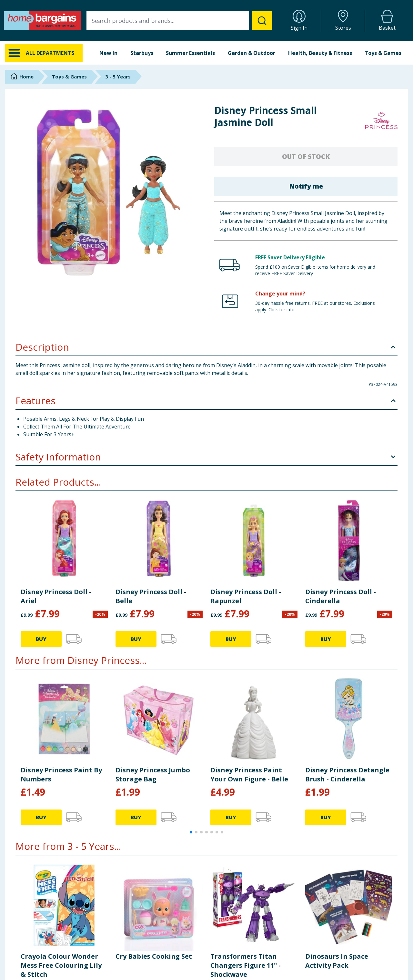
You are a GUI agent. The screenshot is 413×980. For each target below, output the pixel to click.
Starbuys (142, 53)
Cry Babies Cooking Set (154, 956)
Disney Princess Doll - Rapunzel (246, 596)
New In (108, 53)
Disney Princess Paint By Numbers (61, 774)
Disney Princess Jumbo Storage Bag (153, 774)
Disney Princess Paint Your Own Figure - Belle (249, 774)
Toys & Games (383, 53)
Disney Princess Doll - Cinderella (341, 596)
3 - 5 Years (118, 77)
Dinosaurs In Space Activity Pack (337, 961)
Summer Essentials (190, 53)
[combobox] (179, 21)
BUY (41, 639)
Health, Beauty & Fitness (320, 53)
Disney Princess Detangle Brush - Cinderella (347, 774)
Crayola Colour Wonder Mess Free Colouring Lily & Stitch (61, 965)
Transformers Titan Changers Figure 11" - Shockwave (246, 965)
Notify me (306, 186)
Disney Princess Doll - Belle (151, 596)
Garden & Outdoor (252, 53)
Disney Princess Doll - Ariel (56, 596)
